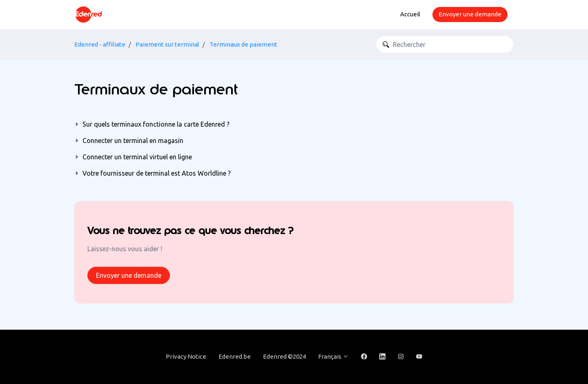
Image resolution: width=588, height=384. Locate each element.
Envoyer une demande (470, 14)
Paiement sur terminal (167, 44)
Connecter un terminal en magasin (133, 141)
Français (333, 356)
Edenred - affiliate (100, 44)
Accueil (410, 14)
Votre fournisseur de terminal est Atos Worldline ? (157, 173)
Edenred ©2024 (284, 356)
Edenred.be (235, 356)
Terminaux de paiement (243, 44)
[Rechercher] (445, 45)
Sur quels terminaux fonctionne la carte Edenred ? (156, 124)
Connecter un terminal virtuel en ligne (137, 157)
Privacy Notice (186, 356)
